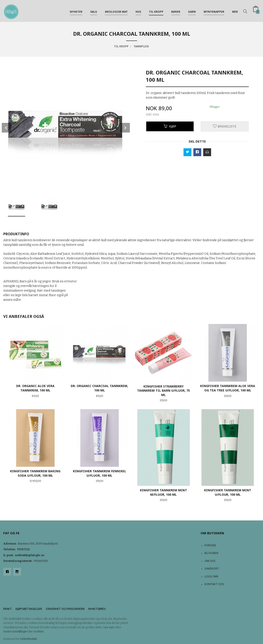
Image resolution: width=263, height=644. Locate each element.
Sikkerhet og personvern (65, 609)
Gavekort (212, 568)
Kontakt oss (214, 584)
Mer (235, 11)
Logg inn (211, 576)
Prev (7, 128)
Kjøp (170, 126)
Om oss (210, 561)
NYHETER (76, 11)
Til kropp (156, 11)
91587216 (23, 549)
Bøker (176, 11)
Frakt (8, 609)
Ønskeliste (225, 126)
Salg (94, 11)
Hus (138, 11)
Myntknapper (214, 11)
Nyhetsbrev (97, 609)
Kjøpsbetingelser (29, 609)
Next (125, 128)
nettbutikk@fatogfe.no (30, 555)
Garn (192, 11)
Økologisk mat (116, 11)
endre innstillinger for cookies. (24, 631)
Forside (210, 545)
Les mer (109, 627)
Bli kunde (212, 553)
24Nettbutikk (28, 639)
